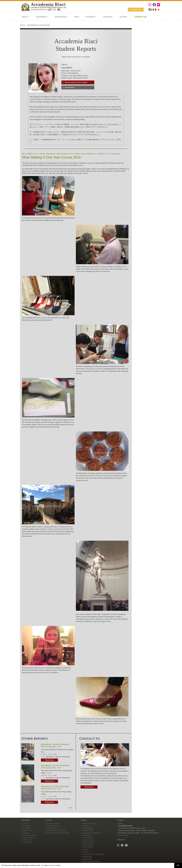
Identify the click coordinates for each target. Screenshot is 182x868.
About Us (26, 823)
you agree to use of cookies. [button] (51, 865)
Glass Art (86, 852)
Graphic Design (88, 842)
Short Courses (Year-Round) (57, 831)
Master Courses (52, 828)
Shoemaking (69, 87)
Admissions (27, 826)
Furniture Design (88, 840)
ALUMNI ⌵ (124, 17)
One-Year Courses (53, 823)
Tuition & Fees (28, 831)
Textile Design (87, 847)
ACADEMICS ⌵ (42, 17)
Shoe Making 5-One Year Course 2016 (51, 157)
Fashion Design (88, 845)
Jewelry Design (88, 831)
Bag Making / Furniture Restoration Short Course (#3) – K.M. (55, 745)
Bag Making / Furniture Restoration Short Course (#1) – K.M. (55, 788)
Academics (26, 828)
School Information (29, 838)
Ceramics (86, 849)
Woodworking (66, 757)
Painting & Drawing (89, 823)
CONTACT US (28, 842)
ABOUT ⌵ (26, 17)
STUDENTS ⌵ (91, 17)
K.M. (55, 754)
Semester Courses (53, 826)
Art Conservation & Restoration (93, 854)
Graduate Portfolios (29, 835)
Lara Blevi (77, 154)
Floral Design (87, 859)
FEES (77, 17)
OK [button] (178, 865)
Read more (49, 760)
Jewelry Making (88, 828)
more (71, 808)
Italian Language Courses (91, 861)
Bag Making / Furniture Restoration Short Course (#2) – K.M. (55, 767)
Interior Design (87, 838)
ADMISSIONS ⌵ (61, 17)
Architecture (87, 835)
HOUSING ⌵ (108, 17)
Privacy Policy (123, 835)
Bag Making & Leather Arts (54, 757)
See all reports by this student (76, 82)
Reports (42, 154)
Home (24, 25)
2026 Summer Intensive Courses (58, 833)
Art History (86, 826)
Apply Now (137, 9)
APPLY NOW (27, 840)
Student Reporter (62, 154)
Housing (26, 833)
